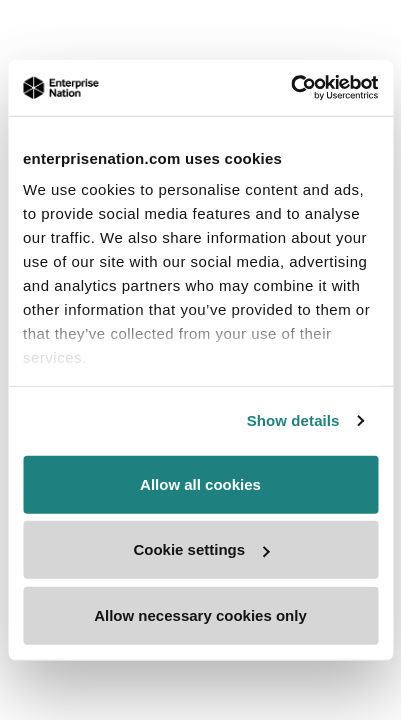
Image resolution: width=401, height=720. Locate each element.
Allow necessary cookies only (200, 614)
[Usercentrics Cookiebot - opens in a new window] (290, 88)
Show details (293, 420)
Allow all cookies (200, 483)
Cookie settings (201, 549)
